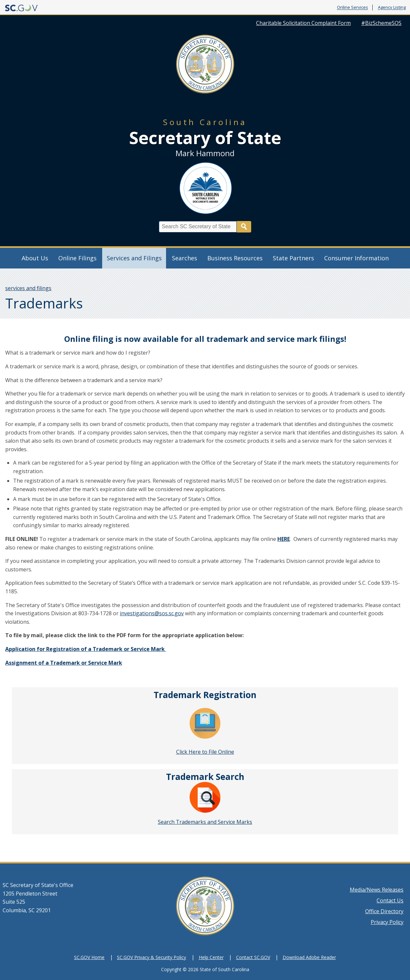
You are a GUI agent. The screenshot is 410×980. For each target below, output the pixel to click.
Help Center (211, 957)
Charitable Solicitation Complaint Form (303, 23)
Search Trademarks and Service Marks (205, 822)
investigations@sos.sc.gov (152, 613)
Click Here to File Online (205, 752)
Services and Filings (134, 258)
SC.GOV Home (89, 957)
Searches (185, 258)
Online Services (353, 8)
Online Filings (77, 258)
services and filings (28, 288)
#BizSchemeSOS (381, 23)
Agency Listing (392, 8)
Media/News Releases (377, 890)
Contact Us (390, 900)
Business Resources (235, 258)
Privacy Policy (387, 922)
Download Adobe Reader (309, 957)
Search (244, 227)
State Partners (293, 258)
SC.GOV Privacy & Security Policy (151, 957)
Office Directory (384, 911)
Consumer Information (356, 258)
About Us (35, 258)
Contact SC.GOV (253, 957)
